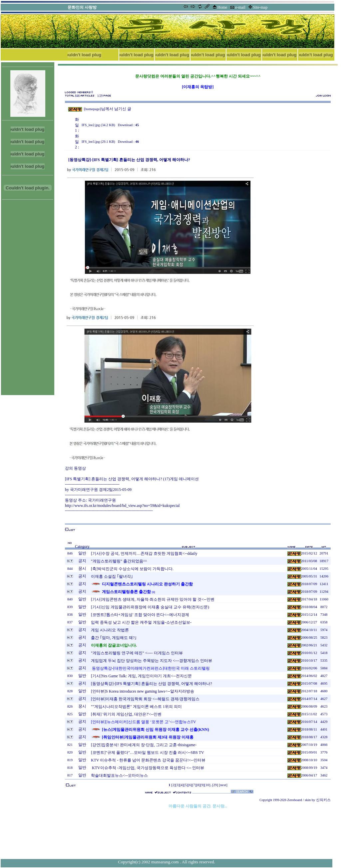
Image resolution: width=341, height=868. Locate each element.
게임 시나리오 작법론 (110, 630)
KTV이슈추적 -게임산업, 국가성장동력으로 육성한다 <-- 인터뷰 (148, 768)
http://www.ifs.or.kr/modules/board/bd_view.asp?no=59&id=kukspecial (122, 506)
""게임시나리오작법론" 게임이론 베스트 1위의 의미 (136, 707)
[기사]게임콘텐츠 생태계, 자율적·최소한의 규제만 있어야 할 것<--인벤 (153, 599)
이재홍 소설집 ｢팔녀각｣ (112, 576)
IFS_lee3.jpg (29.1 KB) (98, 142)
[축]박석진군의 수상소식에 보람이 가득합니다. (132, 569)
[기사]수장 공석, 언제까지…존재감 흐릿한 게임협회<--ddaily (144, 553)
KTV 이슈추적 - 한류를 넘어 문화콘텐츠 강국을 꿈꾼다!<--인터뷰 (148, 760)
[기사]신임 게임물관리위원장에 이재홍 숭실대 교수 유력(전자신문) (150, 607)
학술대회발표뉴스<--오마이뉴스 (119, 775)
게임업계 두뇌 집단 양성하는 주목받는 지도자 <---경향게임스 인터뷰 (152, 661)
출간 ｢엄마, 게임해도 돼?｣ (114, 638)
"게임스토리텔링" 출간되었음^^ (119, 561)
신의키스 (323, 800)
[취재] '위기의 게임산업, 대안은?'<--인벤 (126, 714)
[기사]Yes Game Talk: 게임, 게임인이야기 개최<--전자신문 (141, 676)
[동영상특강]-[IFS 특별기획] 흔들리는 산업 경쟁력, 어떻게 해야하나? (152, 684)
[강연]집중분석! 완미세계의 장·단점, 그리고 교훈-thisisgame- (144, 745)
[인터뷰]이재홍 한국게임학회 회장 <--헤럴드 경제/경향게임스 (145, 699)
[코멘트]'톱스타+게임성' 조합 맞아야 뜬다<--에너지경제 (140, 615)
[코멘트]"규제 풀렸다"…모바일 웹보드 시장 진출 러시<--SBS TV (148, 753)
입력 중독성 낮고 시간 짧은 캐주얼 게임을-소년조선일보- (141, 622)
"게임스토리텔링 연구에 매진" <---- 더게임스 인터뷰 (137, 653)
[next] (223, 785)
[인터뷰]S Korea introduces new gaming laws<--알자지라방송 (143, 691)
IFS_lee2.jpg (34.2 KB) (98, 125)
